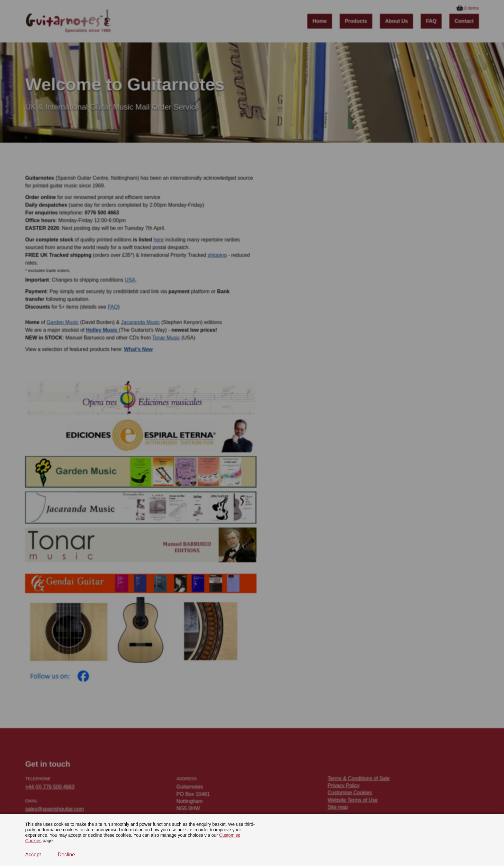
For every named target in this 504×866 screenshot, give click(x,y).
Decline (66, 855)
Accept (33, 855)
